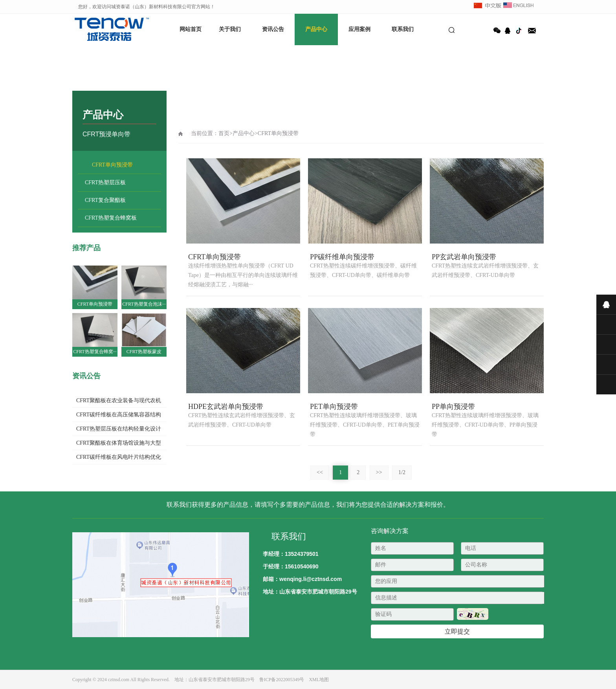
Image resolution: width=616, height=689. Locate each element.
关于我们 (230, 29)
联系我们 (403, 29)
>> (379, 472)
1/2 (402, 472)
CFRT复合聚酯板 (105, 200)
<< (320, 472)
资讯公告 (273, 29)
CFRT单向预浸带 (112, 165)
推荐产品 (86, 248)
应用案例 (359, 29)
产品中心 (316, 29)
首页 (224, 133)
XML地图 (319, 680)
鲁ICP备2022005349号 (282, 680)
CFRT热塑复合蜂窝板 (111, 218)
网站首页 (191, 29)
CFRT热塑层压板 (105, 182)
